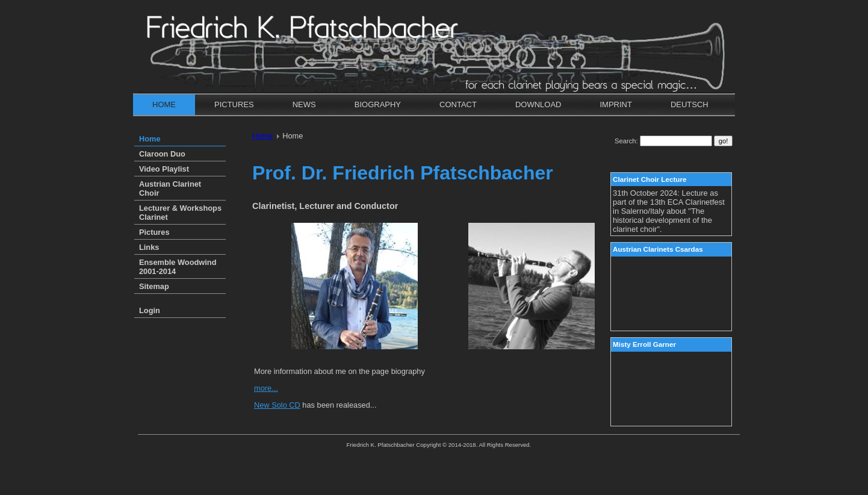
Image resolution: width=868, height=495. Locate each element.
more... (266, 388)
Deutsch (690, 104)
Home (164, 104)
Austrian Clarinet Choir (170, 188)
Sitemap (154, 286)
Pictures (234, 104)
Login (150, 310)
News (304, 104)
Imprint (615, 104)
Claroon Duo (162, 154)
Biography (378, 104)
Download (538, 104)
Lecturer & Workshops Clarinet (180, 213)
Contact (458, 104)
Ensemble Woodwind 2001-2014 (178, 267)
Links (149, 247)
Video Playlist (164, 169)
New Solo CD (277, 405)
